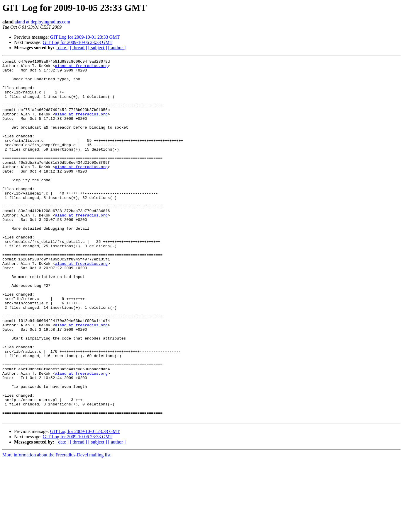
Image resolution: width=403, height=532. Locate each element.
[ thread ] (78, 48)
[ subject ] (98, 48)
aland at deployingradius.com (42, 22)
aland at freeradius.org (81, 67)
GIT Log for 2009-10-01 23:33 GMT (85, 37)
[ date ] (62, 48)
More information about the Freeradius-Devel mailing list (56, 527)
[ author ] (117, 48)
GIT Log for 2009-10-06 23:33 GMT (78, 42)
